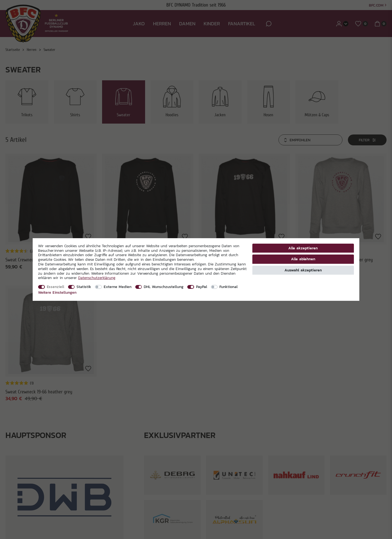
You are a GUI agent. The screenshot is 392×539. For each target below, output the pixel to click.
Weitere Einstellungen (57, 292)
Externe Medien (118, 287)
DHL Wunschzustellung (164, 287)
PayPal (202, 287)
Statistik (84, 287)
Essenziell (56, 287)
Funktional (229, 287)
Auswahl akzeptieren (303, 270)
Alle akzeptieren (303, 248)
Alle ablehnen (303, 259)
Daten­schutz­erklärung (97, 278)
